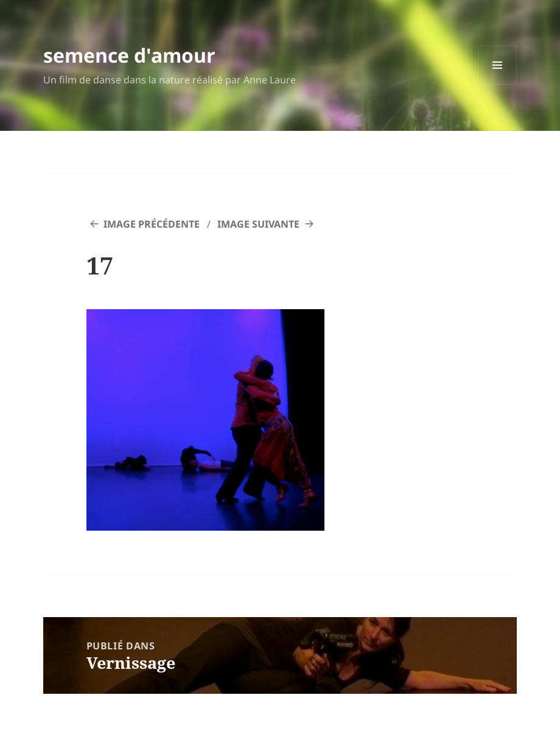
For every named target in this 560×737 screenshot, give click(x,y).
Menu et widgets (498, 84)
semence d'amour (129, 55)
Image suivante (258, 224)
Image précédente (152, 224)
